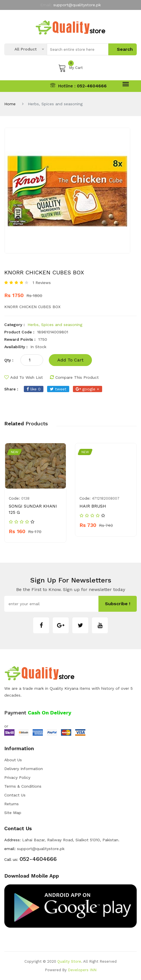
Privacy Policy (17, 777)
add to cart (70, 360)
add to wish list (24, 377)
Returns (11, 804)
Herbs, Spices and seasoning (55, 325)
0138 (25, 498)
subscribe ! (118, 604)
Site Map (13, 813)
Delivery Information (24, 769)
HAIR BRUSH (93, 506)
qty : (9, 360)
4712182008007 (106, 498)
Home (10, 104)
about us (13, 760)
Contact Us (15, 795)
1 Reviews (42, 283)
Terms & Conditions (23, 786)
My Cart (70, 68)
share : (11, 389)
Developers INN (82, 970)
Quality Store (69, 961)
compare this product (74, 377)
